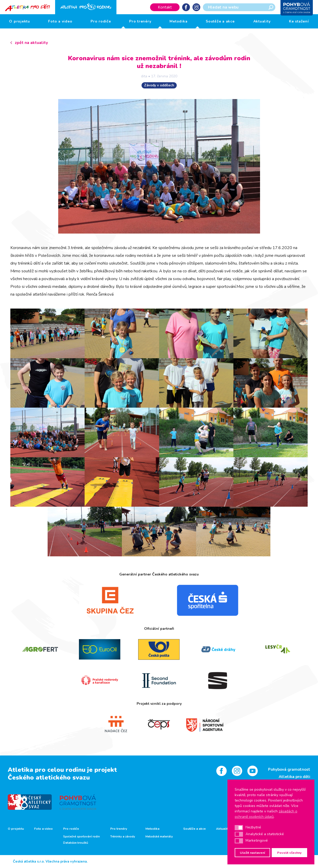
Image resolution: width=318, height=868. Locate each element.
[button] (239, 828)
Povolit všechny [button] (289, 853)
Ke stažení (299, 21)
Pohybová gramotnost (289, 769)
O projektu (20, 21)
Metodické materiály (159, 837)
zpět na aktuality (31, 43)
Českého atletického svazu (49, 777)
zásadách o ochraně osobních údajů (266, 814)
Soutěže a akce (220, 21)
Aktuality (262, 21)
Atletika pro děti (294, 777)
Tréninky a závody (123, 837)
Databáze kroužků (76, 843)
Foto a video (60, 21)
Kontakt (165, 7)
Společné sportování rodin (82, 837)
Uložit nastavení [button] (252, 853)
